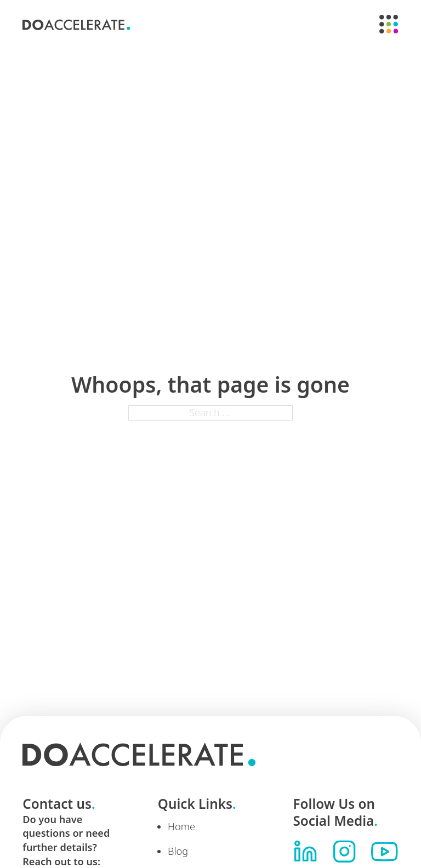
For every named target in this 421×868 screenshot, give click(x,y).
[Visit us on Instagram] (344, 852)
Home (181, 826)
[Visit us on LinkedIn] (305, 852)
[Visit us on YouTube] (385, 852)
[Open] (389, 24)
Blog (178, 851)
